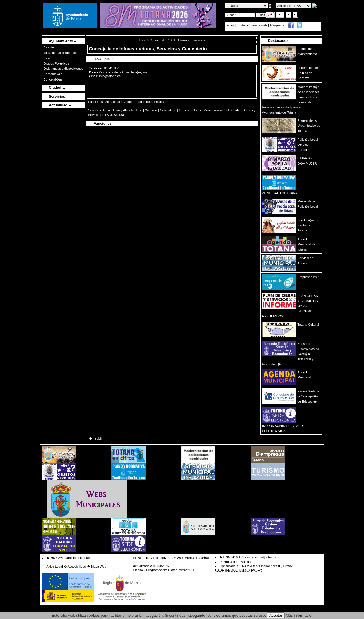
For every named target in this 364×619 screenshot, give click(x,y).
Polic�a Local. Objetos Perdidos (308, 145)
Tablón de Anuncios (150, 102)
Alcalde (49, 47)
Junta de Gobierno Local (61, 53)
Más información (300, 615)
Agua (106, 110)
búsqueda (278, 25)
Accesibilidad (77, 567)
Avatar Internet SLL (181, 570)
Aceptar (276, 615)
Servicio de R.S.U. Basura (168, 40)
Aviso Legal (55, 567)
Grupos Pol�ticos (56, 63)
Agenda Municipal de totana (306, 244)
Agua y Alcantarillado (127, 110)
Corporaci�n (53, 74)
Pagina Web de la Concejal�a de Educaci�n (308, 396)
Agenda (128, 102)
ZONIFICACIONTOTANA (280, 193)
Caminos (151, 110)
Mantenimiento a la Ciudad (223, 110)
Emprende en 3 (308, 277)
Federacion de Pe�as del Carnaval (308, 73)
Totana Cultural (308, 325)
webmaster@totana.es (263, 557)
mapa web (260, 25)
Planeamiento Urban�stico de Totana (309, 126)
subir (95, 438)
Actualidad (113, 102)
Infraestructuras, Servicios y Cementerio (163, 49)
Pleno (48, 58)
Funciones (96, 102)
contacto (243, 25)
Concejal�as (53, 79)
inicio (231, 25)
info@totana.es (110, 76)
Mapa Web (99, 567)
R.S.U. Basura (114, 115)
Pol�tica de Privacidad (236, 562)
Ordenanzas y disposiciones (63, 69)
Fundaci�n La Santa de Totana (308, 225)
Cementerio (168, 110)
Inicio (143, 40)
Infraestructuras (190, 110)
